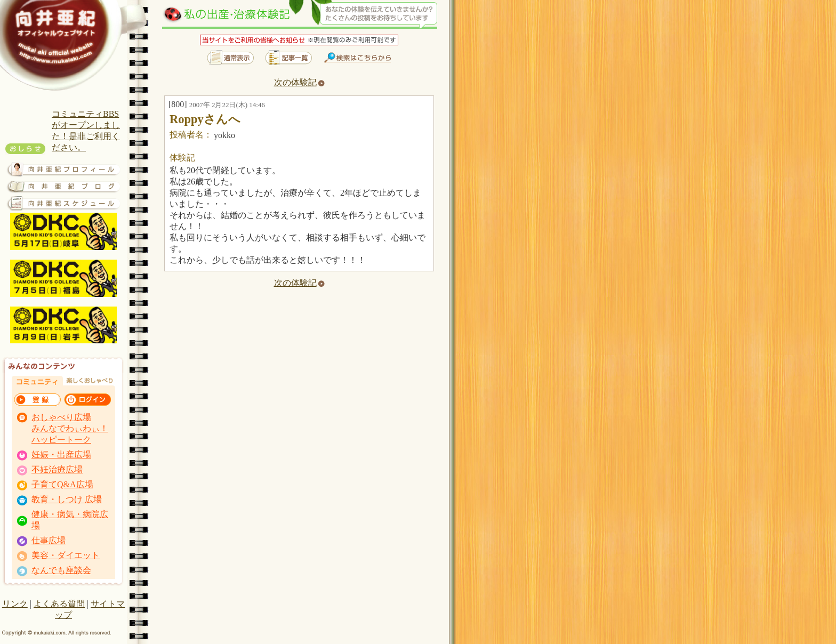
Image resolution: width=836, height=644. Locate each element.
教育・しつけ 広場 (67, 499)
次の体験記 (299, 82)
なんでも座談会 (61, 570)
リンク (15, 604)
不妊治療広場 (57, 469)
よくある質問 (59, 604)
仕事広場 (49, 540)
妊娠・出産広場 (61, 454)
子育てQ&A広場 (62, 484)
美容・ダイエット (66, 555)
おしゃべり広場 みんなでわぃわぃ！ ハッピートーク (70, 428)
